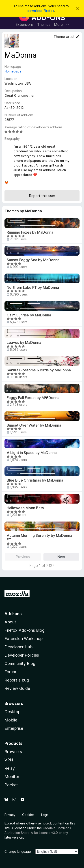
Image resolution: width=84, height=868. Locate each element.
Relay (10, 768)
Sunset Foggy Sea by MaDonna (33, 260)
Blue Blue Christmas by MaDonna (35, 480)
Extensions (25, 24)
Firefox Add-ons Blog (25, 630)
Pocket (11, 785)
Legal (45, 815)
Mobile (11, 720)
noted (46, 823)
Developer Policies (22, 655)
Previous (23, 557)
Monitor (12, 777)
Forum (10, 672)
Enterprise (14, 728)
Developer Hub (18, 647)
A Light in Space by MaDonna (32, 453)
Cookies (28, 815)
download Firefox (41, 11)
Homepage (13, 71)
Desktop (12, 712)
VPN (9, 760)
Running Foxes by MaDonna (30, 232)
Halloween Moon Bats (25, 508)
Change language (18, 852)
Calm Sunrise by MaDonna (29, 315)
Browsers (13, 752)
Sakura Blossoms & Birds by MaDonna (39, 370)
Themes (44, 24)
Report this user (42, 196)
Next (61, 557)
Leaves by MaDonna (24, 343)
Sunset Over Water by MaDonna (34, 425)
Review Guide (17, 688)
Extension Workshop (24, 639)
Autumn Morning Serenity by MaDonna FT (39, 538)
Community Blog (20, 663)
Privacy (10, 815)
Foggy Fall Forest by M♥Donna (33, 398)
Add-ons (13, 614)
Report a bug (17, 680)
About (10, 622)
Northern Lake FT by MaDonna (33, 288)
